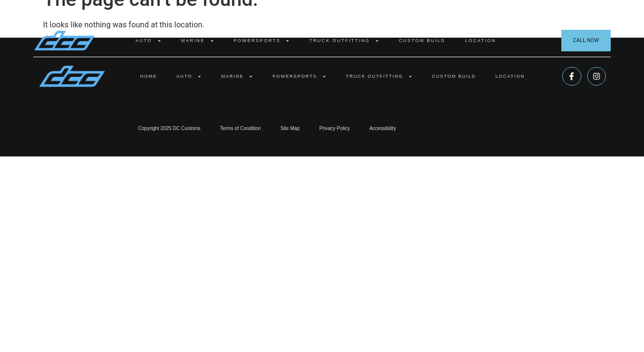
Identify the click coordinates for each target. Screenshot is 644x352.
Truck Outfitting (344, 41)
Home (148, 76)
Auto (149, 41)
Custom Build (422, 41)
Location (480, 41)
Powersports (262, 41)
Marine (198, 41)
